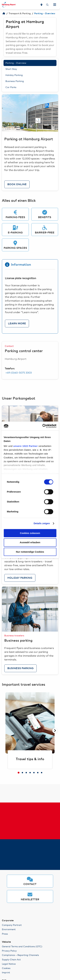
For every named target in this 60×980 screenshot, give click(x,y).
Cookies (6, 968)
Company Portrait (12, 925)
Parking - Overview (16, 63)
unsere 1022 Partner (26, 446)
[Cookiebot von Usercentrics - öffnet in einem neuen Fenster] (43, 426)
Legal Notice (9, 964)
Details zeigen (42, 523)
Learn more (17, 324)
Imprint (6, 972)
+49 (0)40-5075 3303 (18, 372)
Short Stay (11, 69)
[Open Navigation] (55, 5)
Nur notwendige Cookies (30, 552)
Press (5, 934)
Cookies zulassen (30, 533)
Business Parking (15, 81)
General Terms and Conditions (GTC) (22, 946)
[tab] (19, 773)
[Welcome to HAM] (4, 14)
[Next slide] (55, 731)
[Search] (47, 5)
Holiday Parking (14, 75)
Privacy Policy (9, 951)
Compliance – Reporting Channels (20, 955)
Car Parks (11, 87)
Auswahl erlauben (30, 542)
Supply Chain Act (11, 959)
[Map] (42, 5)
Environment (9, 929)
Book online (17, 184)
